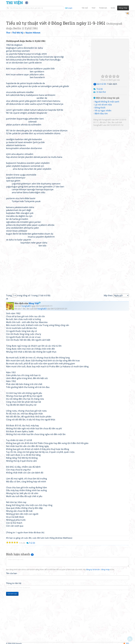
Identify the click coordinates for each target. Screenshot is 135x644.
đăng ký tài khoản (93, 603)
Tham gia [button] (103, 8)
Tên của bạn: (12, 607)
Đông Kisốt (100, 141)
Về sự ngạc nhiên (103, 144)
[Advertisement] (67, 30)
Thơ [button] (93, 8)
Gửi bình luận (12, 628)
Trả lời (100, 123)
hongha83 (107, 153)
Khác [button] (113, 8)
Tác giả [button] (85, 8)
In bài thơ (101, 126)
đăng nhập (105, 603)
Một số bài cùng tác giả (106, 132)
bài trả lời (100, 118)
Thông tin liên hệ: (14, 617)
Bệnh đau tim (101, 147)
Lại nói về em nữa (103, 138)
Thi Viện (14, 3)
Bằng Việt (35, 337)
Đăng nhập (123, 8)
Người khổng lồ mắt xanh (107, 135)
